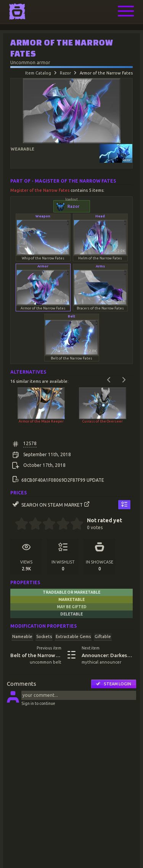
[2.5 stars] (46, 525)
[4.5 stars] (73, 525)
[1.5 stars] (32, 525)
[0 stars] (12, 525)
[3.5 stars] (60, 525)
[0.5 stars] (18, 525)
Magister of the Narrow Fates (40, 190)
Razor (65, 73)
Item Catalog (38, 73)
